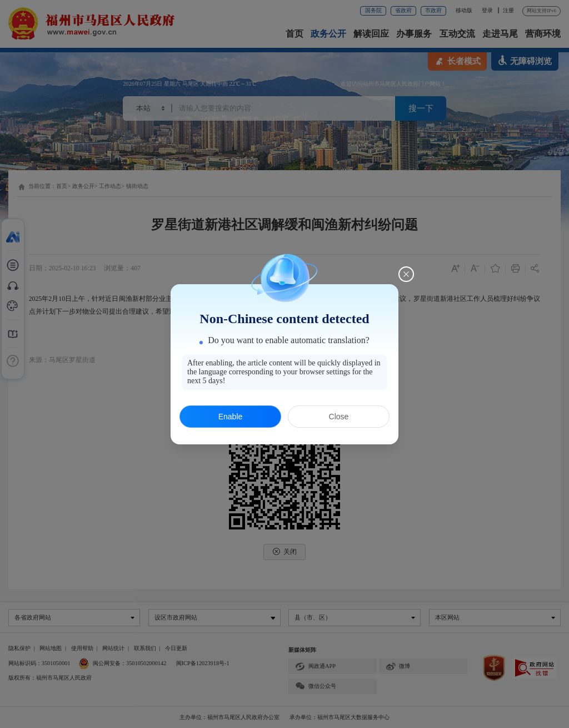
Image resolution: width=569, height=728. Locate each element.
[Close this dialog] (406, 274)
